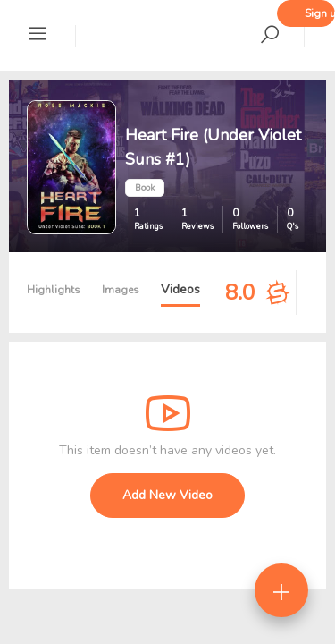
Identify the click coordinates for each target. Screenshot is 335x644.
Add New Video (167, 495)
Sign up (320, 13)
